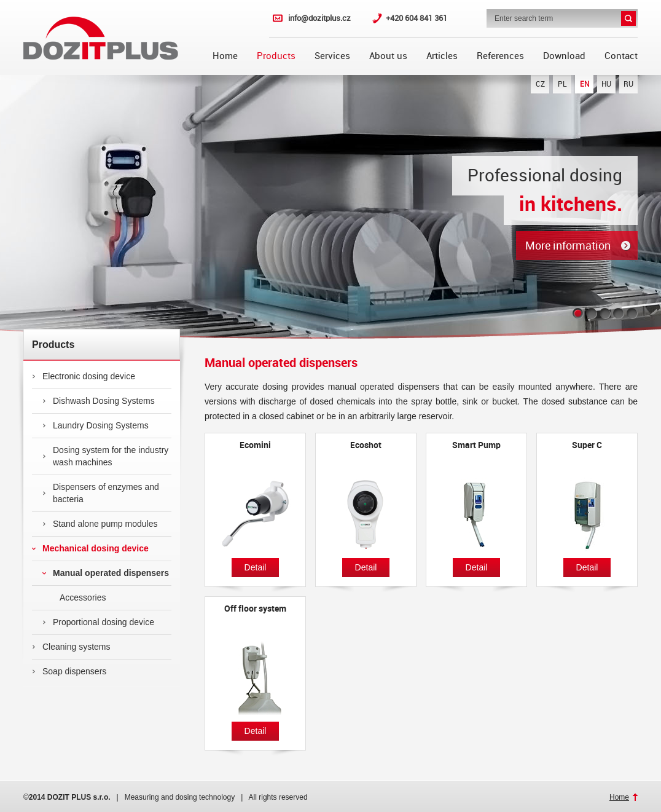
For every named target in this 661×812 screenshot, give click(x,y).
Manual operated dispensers (106, 573)
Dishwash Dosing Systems (99, 401)
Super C (587, 445)
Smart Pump (476, 445)
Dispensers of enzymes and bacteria (101, 493)
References (500, 56)
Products (276, 56)
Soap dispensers (69, 671)
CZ (540, 84)
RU (628, 84)
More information (568, 246)
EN (585, 84)
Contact (621, 56)
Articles (442, 56)
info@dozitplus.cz (319, 18)
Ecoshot (366, 445)
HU (606, 84)
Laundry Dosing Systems (96, 425)
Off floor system (255, 609)
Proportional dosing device (98, 622)
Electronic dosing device (84, 376)
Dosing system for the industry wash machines (105, 456)
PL (562, 84)
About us (388, 56)
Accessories (74, 597)
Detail (256, 567)
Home (225, 56)
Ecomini (255, 445)
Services (332, 56)
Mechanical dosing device (90, 548)
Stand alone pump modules (100, 524)
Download (564, 56)
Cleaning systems (71, 647)
